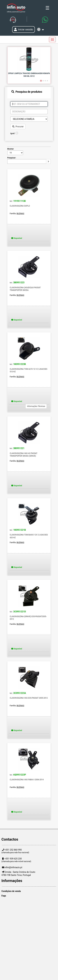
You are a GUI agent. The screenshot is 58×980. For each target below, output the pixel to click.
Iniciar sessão (24, 29)
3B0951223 (19, 283)
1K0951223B (19, 364)
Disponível (17, 238)
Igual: (13, 133)
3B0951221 (19, 448)
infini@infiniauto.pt (13, 867)
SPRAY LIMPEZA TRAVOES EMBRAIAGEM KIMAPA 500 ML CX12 (29, 75)
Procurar (18, 127)
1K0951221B (19, 530)
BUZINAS (20, 214)
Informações (12, 881)
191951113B (19, 201)
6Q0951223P (20, 775)
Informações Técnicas (36, 406)
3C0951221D (20, 612)
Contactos (10, 839)
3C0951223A (20, 693)
